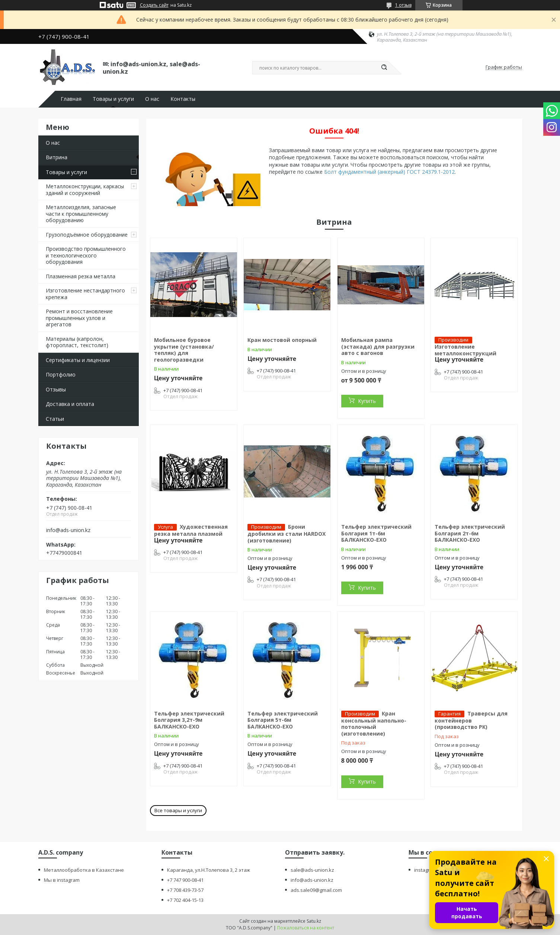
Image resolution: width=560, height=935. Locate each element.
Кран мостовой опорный (282, 340)
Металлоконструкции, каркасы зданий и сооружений (85, 190)
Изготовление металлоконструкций (465, 350)
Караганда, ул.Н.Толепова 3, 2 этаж (209, 870)
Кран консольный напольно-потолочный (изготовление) (374, 723)
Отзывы (56, 389)
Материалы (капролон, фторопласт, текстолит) (77, 342)
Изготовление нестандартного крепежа (85, 294)
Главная (71, 99)
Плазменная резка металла (81, 276)
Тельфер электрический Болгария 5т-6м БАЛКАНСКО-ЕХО (283, 720)
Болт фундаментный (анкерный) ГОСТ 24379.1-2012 (389, 172)
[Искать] (384, 68)
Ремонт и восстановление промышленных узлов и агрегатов (79, 318)
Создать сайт (154, 5)
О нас (152, 99)
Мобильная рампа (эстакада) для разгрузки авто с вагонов (378, 346)
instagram (425, 870)
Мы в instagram (62, 880)
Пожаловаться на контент (306, 928)
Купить (367, 401)
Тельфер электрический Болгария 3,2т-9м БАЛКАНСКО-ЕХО (189, 720)
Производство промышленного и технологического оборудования (86, 255)
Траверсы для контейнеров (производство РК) (471, 720)
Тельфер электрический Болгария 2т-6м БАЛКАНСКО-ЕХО (470, 533)
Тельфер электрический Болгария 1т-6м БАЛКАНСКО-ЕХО (376, 533)
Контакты (183, 99)
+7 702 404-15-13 (185, 900)
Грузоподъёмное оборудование (87, 235)
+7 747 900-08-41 (185, 880)
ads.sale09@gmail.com (316, 890)
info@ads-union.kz (68, 530)
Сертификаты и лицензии (78, 360)
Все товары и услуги (178, 810)
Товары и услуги (113, 99)
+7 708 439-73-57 (185, 890)
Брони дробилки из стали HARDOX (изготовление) (287, 534)
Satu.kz (314, 921)
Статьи (55, 419)
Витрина (57, 157)
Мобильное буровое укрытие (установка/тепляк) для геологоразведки (184, 350)
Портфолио (61, 374)
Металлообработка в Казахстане (84, 870)
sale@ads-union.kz (312, 870)
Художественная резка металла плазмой (191, 530)
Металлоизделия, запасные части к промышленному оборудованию (81, 214)
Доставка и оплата (70, 404)
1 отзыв (403, 5)
